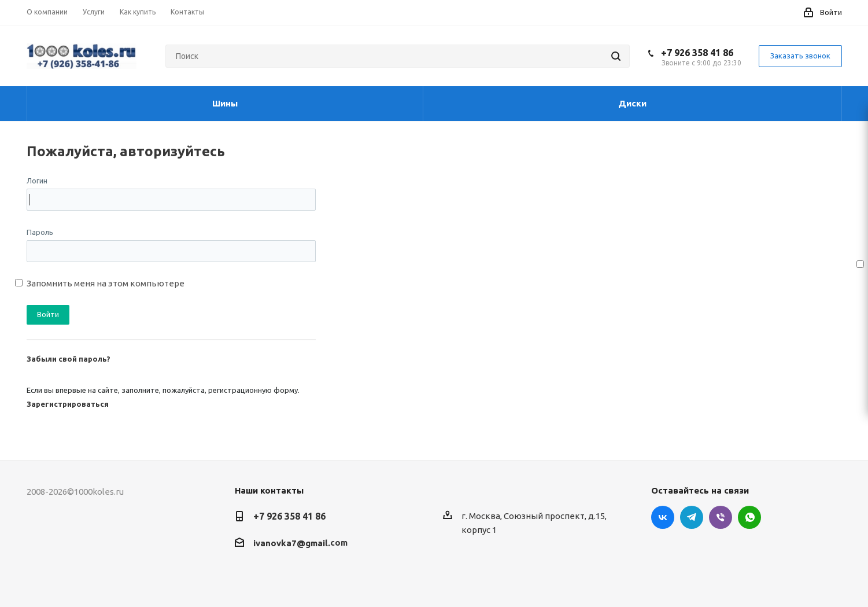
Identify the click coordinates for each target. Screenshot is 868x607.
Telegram (692, 517)
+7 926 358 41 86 (697, 53)
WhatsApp (749, 517)
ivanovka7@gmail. (292, 543)
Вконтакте (663, 517)
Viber (721, 517)
